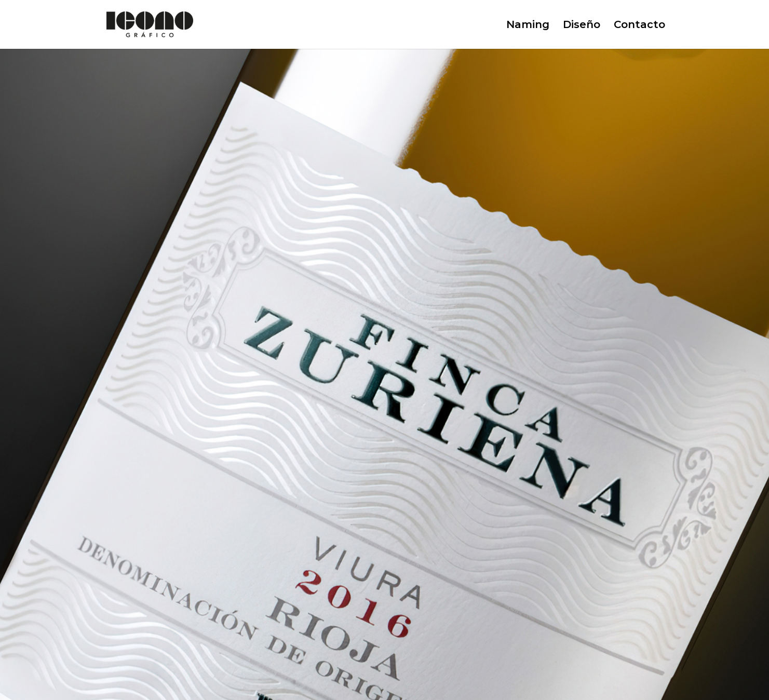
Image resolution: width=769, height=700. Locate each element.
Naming (528, 26)
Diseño (582, 26)
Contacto (639, 26)
